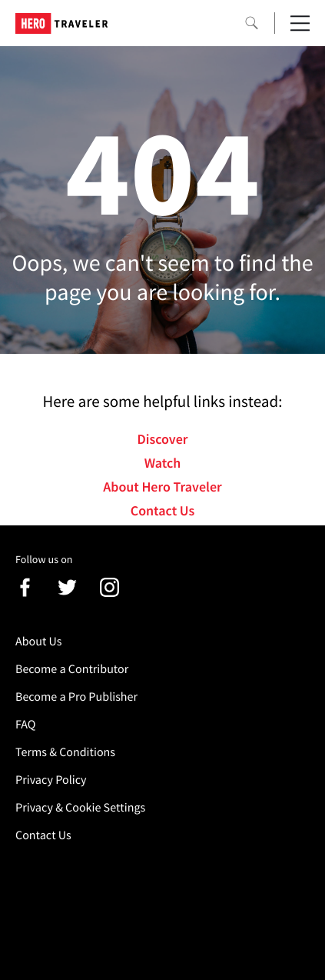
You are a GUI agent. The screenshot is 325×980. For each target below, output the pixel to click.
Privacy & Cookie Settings (80, 808)
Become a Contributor (72, 669)
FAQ (25, 725)
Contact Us (162, 510)
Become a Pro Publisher (76, 697)
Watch (163, 463)
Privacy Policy (51, 780)
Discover (162, 439)
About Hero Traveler (162, 487)
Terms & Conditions (65, 752)
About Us (39, 642)
